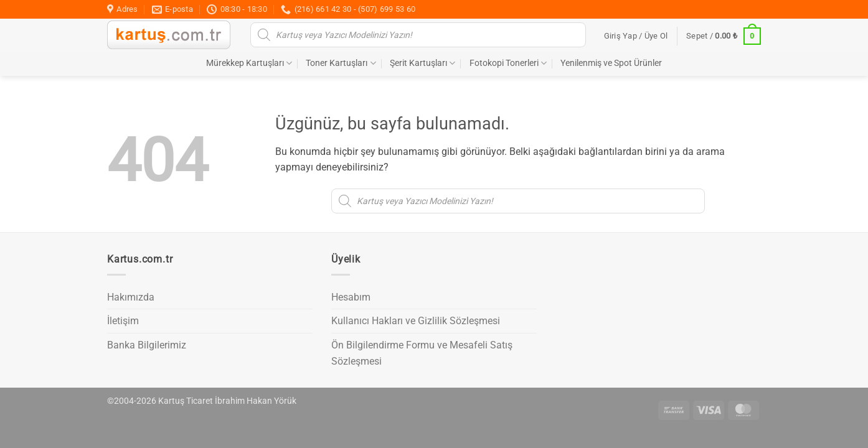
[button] (636, 36)
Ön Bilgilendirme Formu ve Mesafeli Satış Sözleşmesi (422, 353)
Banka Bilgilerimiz (147, 345)
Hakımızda (131, 297)
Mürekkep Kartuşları (249, 63)
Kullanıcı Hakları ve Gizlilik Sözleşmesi (416, 321)
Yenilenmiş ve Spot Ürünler (611, 63)
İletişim (123, 321)
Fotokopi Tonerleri (508, 63)
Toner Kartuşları (341, 63)
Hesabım (351, 297)
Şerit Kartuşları (422, 63)
